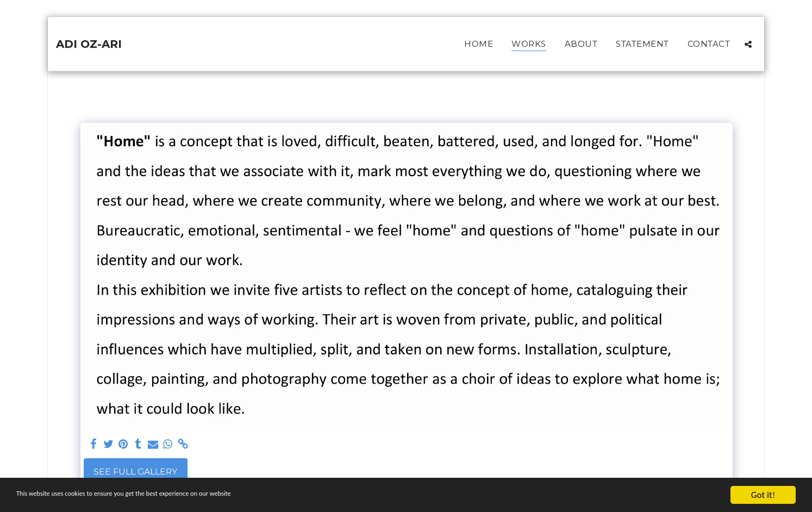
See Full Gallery (135, 472)
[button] (748, 44)
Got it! (763, 495)
